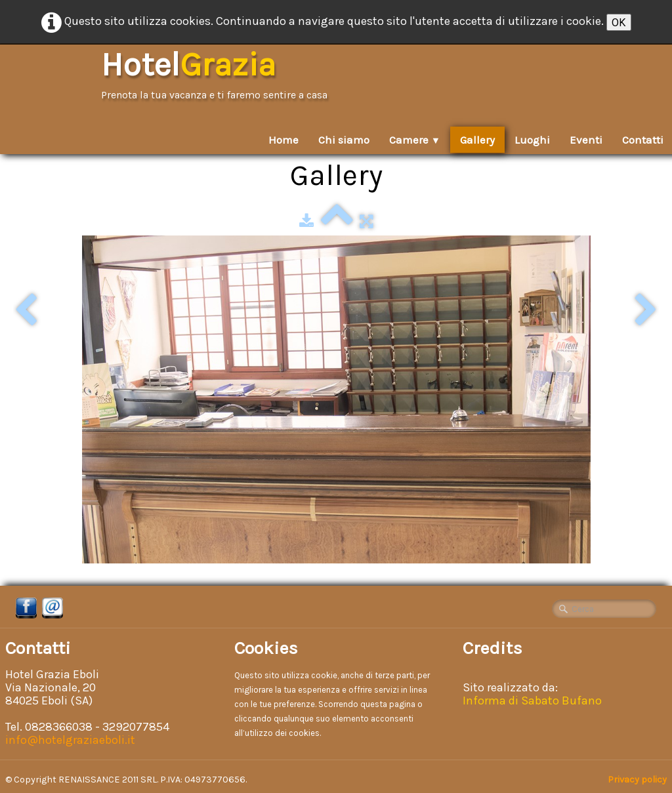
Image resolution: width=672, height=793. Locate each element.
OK (619, 22)
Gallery (477, 140)
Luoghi (532, 140)
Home (283, 140)
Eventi (586, 140)
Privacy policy (637, 780)
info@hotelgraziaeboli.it (70, 740)
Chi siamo (344, 140)
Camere (415, 140)
